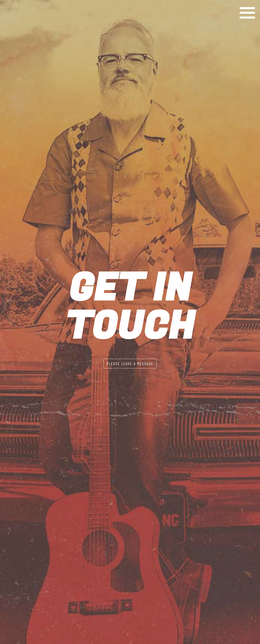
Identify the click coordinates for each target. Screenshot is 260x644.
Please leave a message (130, 363)
